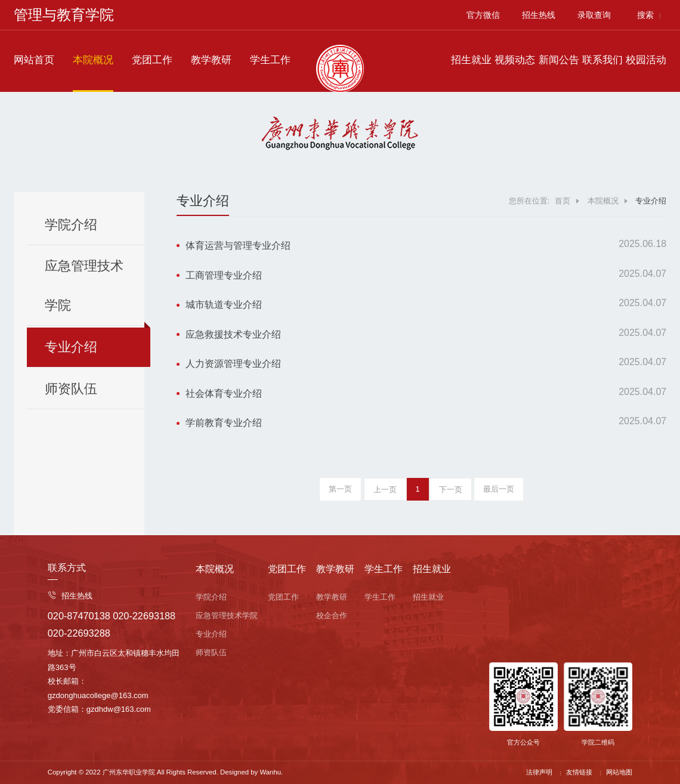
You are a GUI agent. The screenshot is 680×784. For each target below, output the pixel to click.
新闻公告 (559, 60)
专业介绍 (71, 347)
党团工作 (152, 60)
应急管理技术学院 (84, 285)
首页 (562, 201)
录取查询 (594, 15)
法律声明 (539, 772)
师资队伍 (71, 389)
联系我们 (602, 60)
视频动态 (515, 60)
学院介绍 (71, 225)
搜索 (645, 15)
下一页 (451, 490)
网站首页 (34, 60)
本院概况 (93, 60)
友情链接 (579, 772)
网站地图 (619, 772)
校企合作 (332, 615)
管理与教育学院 (64, 15)
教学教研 (211, 60)
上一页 (385, 490)
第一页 (340, 489)
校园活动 (646, 60)
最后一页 (499, 489)
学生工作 (270, 60)
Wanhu (270, 772)
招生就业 (471, 60)
